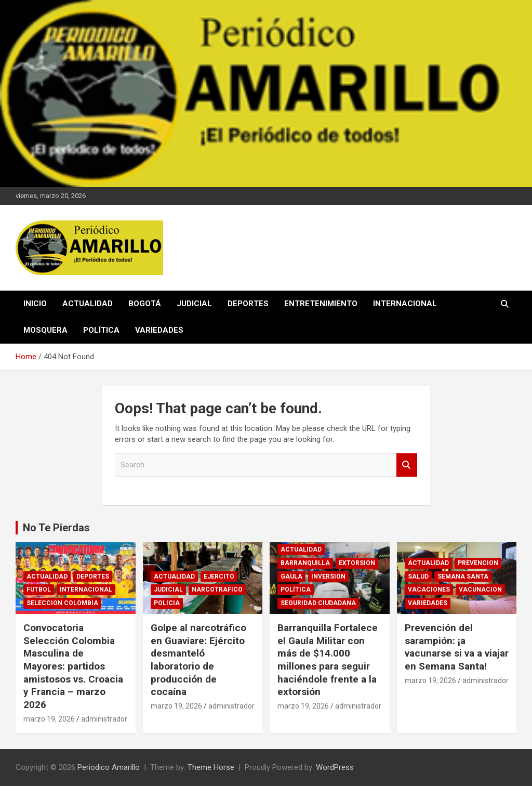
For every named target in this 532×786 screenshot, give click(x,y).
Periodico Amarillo (109, 767)
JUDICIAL (194, 304)
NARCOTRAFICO (217, 589)
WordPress (335, 767)
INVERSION (328, 577)
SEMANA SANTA (463, 577)
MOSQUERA (45, 330)
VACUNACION (480, 589)
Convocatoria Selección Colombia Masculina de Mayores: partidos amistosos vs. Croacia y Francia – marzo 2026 (73, 666)
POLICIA (167, 603)
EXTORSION (357, 563)
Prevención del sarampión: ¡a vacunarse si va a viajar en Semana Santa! (457, 647)
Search (407, 465)
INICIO (35, 304)
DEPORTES (248, 304)
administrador (104, 719)
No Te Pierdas (56, 528)
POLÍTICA (101, 330)
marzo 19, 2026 (49, 719)
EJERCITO (219, 577)
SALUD (418, 577)
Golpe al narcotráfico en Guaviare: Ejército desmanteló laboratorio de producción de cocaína (198, 660)
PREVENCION (478, 563)
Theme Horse (211, 767)
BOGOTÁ (145, 304)
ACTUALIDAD (88, 304)
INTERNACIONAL (405, 304)
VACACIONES (429, 589)
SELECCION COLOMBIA (62, 603)
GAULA (291, 577)
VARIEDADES (159, 330)
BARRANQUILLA (305, 563)
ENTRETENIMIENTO (321, 304)
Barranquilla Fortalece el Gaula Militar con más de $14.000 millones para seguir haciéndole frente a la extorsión (328, 660)
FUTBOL (39, 589)
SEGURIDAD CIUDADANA (318, 603)
